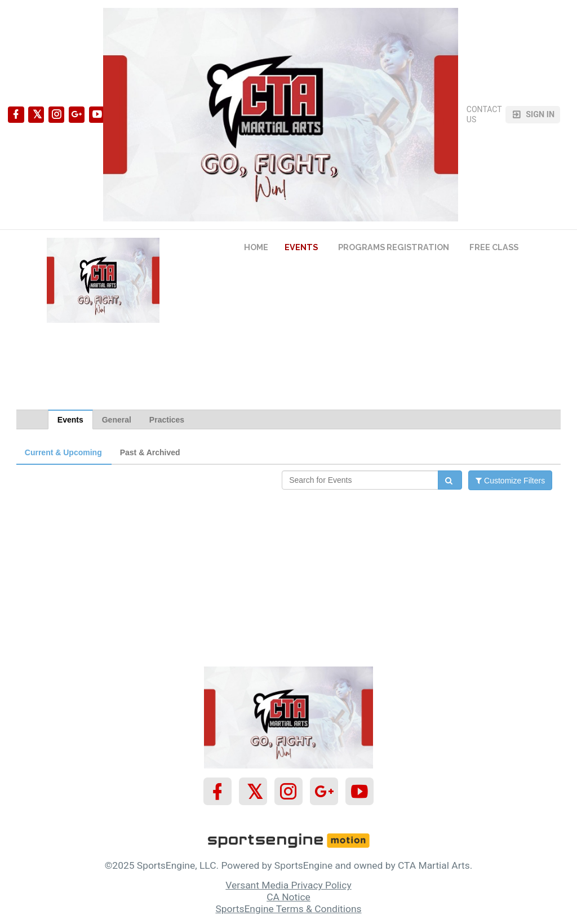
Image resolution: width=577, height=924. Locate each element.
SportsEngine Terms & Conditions (288, 909)
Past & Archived (150, 452)
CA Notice (288, 897)
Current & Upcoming (63, 452)
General (117, 420)
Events (70, 420)
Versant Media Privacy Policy (288, 885)
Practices (167, 420)
